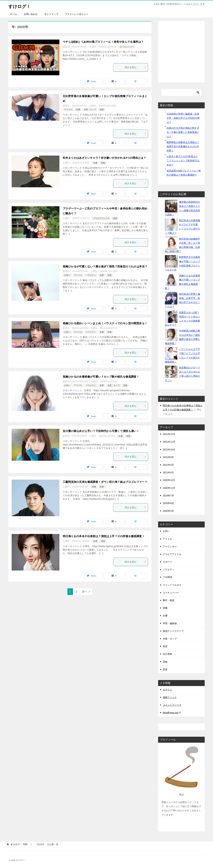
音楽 (165, 669)
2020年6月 (168, 503)
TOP (19, 844)
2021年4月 (168, 472)
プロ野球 (167, 577)
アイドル (68, 110)
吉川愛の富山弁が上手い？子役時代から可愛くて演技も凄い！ (101, 431)
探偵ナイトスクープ (173, 631)
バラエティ (91, 275)
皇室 (165, 646)
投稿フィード (170, 697)
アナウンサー (170, 547)
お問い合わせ (31, 14)
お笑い (67, 275)
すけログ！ (21, 6)
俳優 (94, 487)
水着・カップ (90, 110)
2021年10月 (169, 450)
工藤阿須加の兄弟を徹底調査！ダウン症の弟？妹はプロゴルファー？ (105, 482)
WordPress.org (172, 713)
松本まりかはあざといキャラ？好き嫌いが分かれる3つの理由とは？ (104, 158)
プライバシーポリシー (77, 14)
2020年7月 (168, 496)
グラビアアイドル (101, 218)
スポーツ (167, 562)
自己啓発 (167, 654)
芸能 (102, 110)
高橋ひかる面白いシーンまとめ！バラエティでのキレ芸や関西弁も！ (105, 323)
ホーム (13, 14)
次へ (85, 592)
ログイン (167, 690)
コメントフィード (172, 705)
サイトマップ (51, 14)
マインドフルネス (172, 585)
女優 (78, 110)
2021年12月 (169, 434)
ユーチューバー (127, 47)
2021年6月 (168, 457)
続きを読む (135, 67)
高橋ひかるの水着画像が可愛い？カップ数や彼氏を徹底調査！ (101, 377)
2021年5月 (168, 465)
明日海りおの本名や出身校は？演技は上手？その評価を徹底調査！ (104, 536)
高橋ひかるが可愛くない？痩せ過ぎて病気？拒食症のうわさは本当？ (105, 266)
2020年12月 (169, 480)
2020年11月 (169, 488)
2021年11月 (169, 442)
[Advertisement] (187, 53)
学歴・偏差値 (170, 623)
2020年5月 (168, 511)
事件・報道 (169, 600)
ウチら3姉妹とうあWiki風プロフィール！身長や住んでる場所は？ (103, 42)
